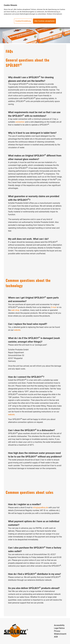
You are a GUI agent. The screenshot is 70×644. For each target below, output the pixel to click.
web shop (15, 310)
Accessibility (59, 625)
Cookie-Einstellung (23, 21)
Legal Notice (59, 628)
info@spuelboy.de (40, 508)
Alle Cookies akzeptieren (45, 21)
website (17, 330)
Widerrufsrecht (60, 634)
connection (20, 122)
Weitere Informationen (54, 14)
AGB (56, 637)
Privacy (57, 631)
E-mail (54, 307)
